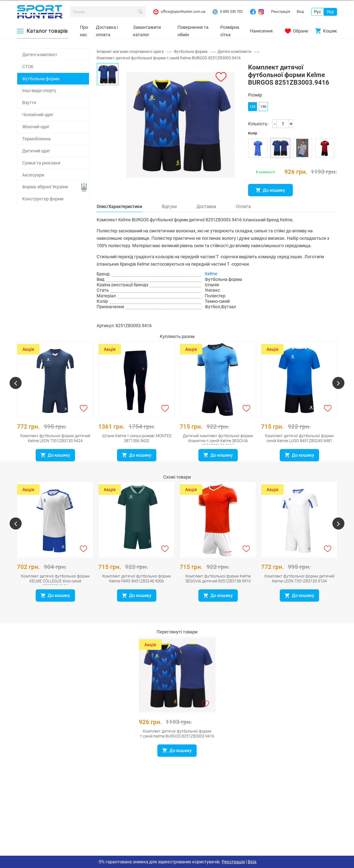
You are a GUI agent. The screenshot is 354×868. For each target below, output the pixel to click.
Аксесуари (33, 175)
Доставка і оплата (107, 31)
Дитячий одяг (36, 151)
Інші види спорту (39, 90)
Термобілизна (36, 139)
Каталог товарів (42, 31)
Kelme (211, 287)
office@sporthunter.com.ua (179, 12)
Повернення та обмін (193, 31)
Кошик (326, 31)
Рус (317, 12)
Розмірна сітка (230, 31)
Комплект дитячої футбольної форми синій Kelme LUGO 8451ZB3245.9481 (299, 446)
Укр (330, 12)
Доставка (206, 220)
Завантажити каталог (147, 31)
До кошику (270, 196)
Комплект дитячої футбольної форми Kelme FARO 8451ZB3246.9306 (137, 586)
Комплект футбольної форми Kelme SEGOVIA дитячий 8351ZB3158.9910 (218, 586)
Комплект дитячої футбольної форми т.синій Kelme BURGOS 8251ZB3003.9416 (177, 741)
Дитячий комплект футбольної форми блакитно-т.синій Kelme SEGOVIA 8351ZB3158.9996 (218, 448)
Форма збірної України (45, 187)
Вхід (300, 12)
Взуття (29, 103)
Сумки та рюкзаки (41, 163)
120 (252, 112)
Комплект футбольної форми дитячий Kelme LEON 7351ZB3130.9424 (55, 446)
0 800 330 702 (228, 12)
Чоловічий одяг (38, 115)
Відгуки (169, 220)
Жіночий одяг (36, 127)
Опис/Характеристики (119, 220)
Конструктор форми (43, 199)
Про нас (84, 31)
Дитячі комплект (40, 55)
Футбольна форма (41, 79)
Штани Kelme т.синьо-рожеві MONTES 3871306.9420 (137, 446)
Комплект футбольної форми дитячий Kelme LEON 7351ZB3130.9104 (299, 586)
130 (263, 112)
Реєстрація (281, 12)
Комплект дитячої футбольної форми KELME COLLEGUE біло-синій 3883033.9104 (55, 588)
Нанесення (261, 31)
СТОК (28, 67)
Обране (297, 31)
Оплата (243, 220)
